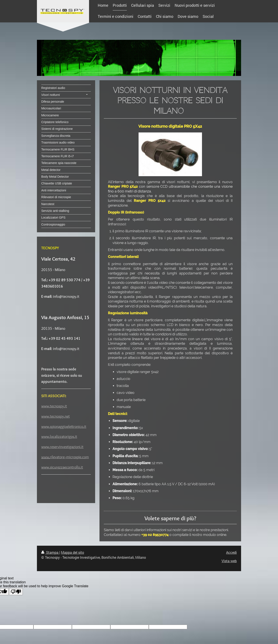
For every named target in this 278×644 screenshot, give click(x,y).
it (66, 406)
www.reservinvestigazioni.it (62, 447)
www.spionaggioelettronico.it (64, 427)
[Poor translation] (16, 592)
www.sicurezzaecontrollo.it (62, 467)
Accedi (231, 552)
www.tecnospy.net (55, 416)
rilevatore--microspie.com (69, 457)
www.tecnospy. (53, 406)
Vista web (229, 561)
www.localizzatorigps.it (59, 437)
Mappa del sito (73, 552)
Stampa (50, 552)
